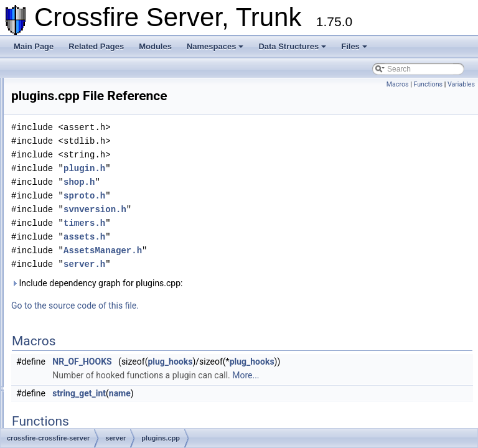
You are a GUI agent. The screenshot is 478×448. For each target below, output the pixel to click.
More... (401, 393)
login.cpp (76, 136)
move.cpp (77, 177)
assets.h (240, 254)
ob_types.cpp (83, 204)
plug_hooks (326, 379)
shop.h (235, 199)
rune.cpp (76, 314)
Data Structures (292, 46)
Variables (461, 84)
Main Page (34, 46)
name (275, 411)
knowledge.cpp (86, 122)
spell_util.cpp (82, 409)
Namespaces (215, 46)
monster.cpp (81, 163)
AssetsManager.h (258, 268)
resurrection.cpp (88, 300)
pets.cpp (75, 231)
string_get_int (235, 411)
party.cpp (76, 218)
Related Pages (96, 46)
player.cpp (78, 245)
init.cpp (73, 108)
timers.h (240, 240)
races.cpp (77, 286)
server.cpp (78, 327)
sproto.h (240, 213)
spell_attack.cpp (88, 382)
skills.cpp (76, 368)
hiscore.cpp (80, 95)
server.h (240, 282)
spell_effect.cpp (87, 396)
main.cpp (76, 149)
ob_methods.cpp (89, 190)
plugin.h (240, 186)
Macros (398, 84)
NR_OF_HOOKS (237, 379)
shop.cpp (76, 341)
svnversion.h (251, 227)
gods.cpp (76, 81)
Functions (428, 84)
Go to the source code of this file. (231, 323)
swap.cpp (77, 423)
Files (354, 46)
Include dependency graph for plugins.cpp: (252, 301)
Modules (155, 46)
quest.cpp (77, 273)
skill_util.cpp (81, 355)
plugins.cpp (80, 259)
